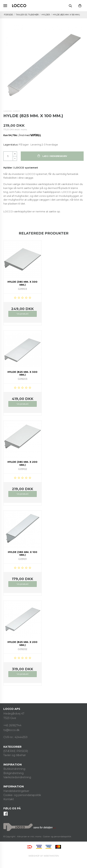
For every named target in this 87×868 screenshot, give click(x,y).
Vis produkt (23, 314)
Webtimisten (44, 856)
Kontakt (9, 799)
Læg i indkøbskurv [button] (52, 156)
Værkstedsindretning (17, 777)
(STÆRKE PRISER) (16, 751)
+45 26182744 (12, 725)
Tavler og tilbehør (15, 755)
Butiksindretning (14, 769)
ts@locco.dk (11, 730)
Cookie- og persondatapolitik (22, 795)
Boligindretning (13, 773)
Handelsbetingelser (16, 791)
